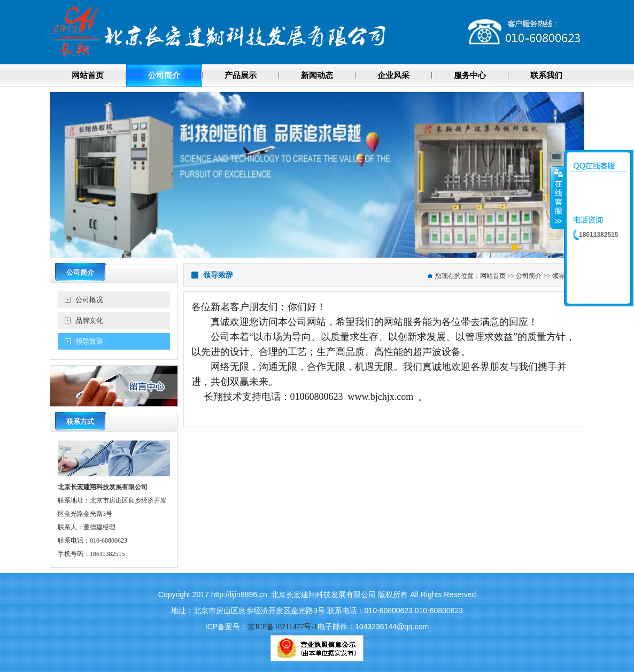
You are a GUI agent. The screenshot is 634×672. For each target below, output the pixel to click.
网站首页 (493, 276)
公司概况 (89, 300)
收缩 (558, 197)
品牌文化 (89, 320)
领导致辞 (89, 341)
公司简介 (529, 276)
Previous (58, 173)
